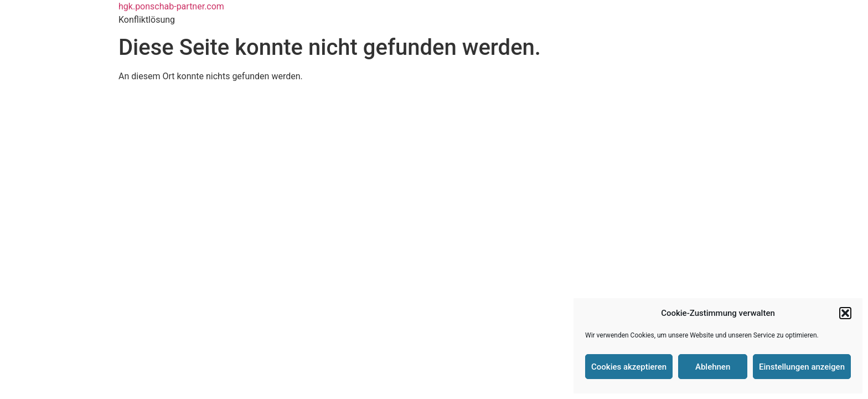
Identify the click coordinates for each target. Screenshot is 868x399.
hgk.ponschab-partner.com (171, 6)
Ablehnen (713, 367)
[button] (845, 313)
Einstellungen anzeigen (802, 367)
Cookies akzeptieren (629, 367)
